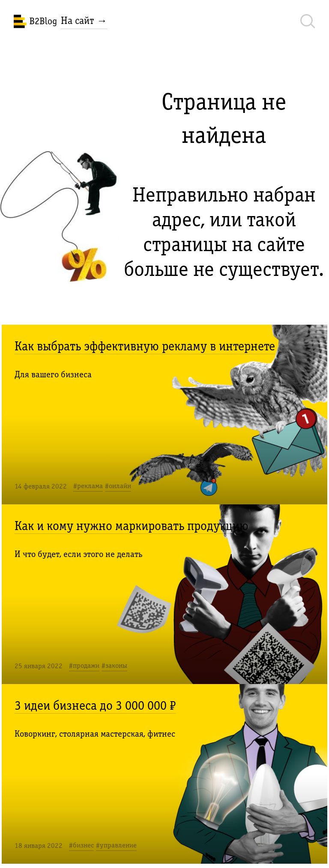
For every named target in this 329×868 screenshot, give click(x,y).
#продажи (84, 665)
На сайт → (84, 21)
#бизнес (81, 845)
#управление (116, 845)
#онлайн (118, 486)
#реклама (88, 486)
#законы (114, 665)
